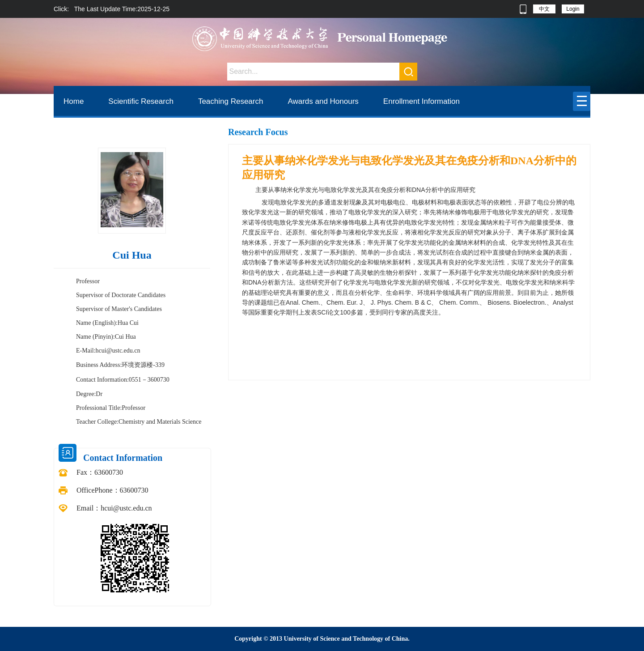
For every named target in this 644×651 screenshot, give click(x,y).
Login (573, 9)
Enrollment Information (422, 101)
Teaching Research (231, 101)
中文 (544, 9)
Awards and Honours (323, 101)
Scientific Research (141, 101)
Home (74, 101)
